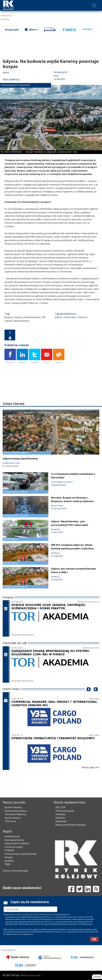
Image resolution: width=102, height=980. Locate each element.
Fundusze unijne (14, 847)
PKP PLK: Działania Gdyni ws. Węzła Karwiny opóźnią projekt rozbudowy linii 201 (73, 548)
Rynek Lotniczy (13, 818)
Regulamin (61, 821)
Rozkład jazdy (12, 836)
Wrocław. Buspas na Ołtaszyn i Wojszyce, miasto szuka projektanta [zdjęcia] (73, 501)
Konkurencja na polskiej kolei (21, 854)
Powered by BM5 (34, 975)
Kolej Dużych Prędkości (17, 843)
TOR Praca (10, 821)
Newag (8, 857)
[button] (89, 695)
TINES (8, 864)
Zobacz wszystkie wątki (16, 871)
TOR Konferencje (65, 811)
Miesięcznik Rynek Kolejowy (71, 825)
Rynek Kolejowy (13, 807)
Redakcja (60, 814)
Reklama (60, 818)
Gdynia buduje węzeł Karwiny (20, 458)
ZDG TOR (60, 807)
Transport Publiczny (15, 814)
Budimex (9, 861)
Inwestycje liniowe (14, 840)
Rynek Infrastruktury (16, 811)
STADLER (9, 850)
